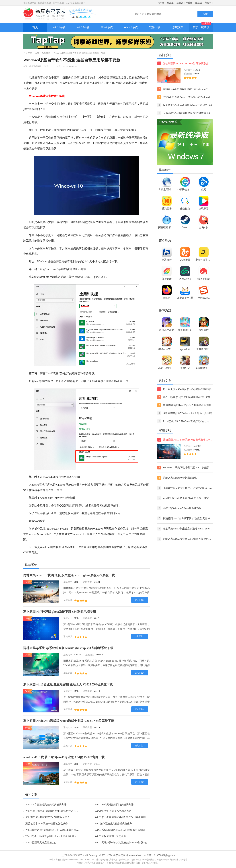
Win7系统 (107, 27)
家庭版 (208, 3)
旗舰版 (180, 3)
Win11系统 (59, 27)
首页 (35, 27)
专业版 (189, 3)
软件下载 (155, 27)
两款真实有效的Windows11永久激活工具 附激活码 (185, 413)
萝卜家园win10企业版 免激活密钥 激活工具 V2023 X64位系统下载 (68, 684)
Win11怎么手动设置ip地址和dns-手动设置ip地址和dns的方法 (58, 836)
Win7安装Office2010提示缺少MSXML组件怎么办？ (53, 811)
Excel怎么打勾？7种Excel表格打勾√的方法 (183, 421)
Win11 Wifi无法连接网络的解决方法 (114, 805)
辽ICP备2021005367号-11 (75, 855)
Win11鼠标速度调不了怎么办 (111, 836)
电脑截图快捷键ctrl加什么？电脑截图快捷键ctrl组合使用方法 (184, 405)
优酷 (94, 506)
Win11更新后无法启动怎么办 (41, 842)
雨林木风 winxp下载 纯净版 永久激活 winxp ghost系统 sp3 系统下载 (69, 575)
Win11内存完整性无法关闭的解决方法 (46, 805)
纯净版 (161, 3)
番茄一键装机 (202, 26)
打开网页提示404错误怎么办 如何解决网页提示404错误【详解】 (185, 389)
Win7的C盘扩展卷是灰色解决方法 (113, 811)
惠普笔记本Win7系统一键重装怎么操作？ (48, 824)
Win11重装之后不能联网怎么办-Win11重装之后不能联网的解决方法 (62, 830)
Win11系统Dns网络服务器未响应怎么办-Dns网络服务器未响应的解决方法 (135, 830)
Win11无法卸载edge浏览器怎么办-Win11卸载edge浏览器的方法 (129, 842)
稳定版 (170, 3)
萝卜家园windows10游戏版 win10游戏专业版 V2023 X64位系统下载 (69, 721)
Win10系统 (83, 27)
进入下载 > (140, 600)
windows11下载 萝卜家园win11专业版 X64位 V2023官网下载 (64, 757)
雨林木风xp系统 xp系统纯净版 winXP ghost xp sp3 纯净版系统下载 (68, 648)
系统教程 (46, 53)
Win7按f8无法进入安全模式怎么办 (113, 824)
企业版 (199, 3)
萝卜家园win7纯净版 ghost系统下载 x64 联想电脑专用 (60, 612)
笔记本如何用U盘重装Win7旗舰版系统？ (47, 817)
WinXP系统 (131, 27)
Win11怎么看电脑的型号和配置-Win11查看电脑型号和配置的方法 (130, 817)
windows (45, 477)
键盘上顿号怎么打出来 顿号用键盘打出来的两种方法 (184, 397)
